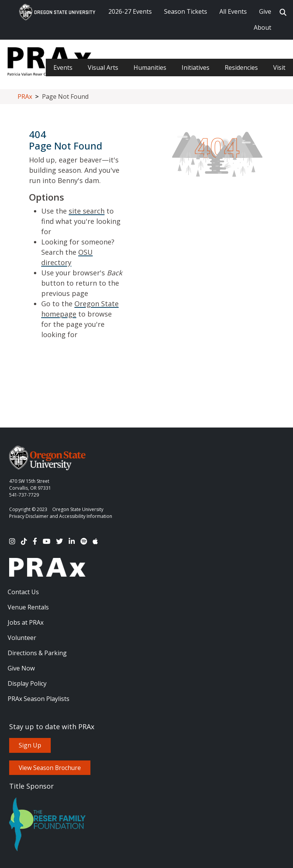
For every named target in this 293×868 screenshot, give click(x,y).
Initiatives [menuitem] (196, 68)
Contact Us (23, 592)
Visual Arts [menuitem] (103, 68)
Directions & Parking (37, 653)
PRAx (25, 96)
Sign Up (30, 745)
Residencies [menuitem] (241, 68)
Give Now (21, 668)
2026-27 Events (130, 11)
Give (265, 11)
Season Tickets (186, 11)
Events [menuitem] (63, 68)
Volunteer (22, 638)
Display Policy (27, 683)
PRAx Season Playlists (39, 699)
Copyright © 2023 (28, 509)
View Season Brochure (50, 768)
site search (87, 211)
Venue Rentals (28, 607)
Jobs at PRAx (26, 622)
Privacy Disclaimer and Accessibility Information (61, 516)
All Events (233, 11)
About (262, 27)
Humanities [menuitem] (150, 68)
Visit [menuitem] (279, 68)
